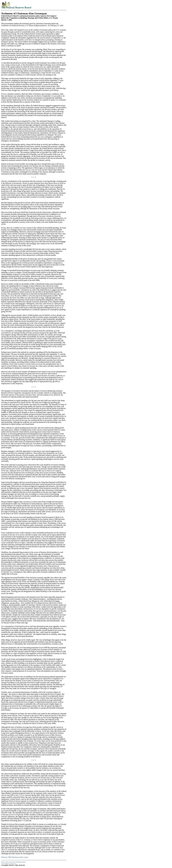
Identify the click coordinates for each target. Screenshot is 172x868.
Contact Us (13, 864)
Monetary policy (21, 862)
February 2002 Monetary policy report (15, 857)
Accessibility (5, 864)
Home (3, 862)
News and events (11, 862)
